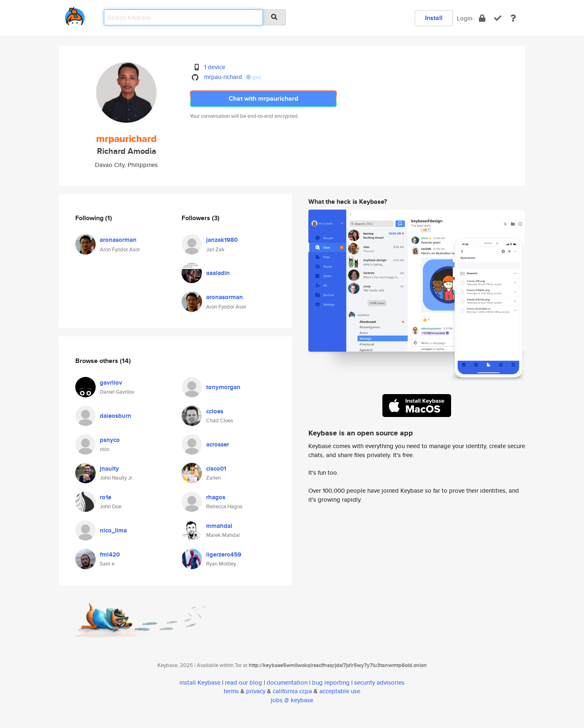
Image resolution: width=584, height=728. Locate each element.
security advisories (379, 682)
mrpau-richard (223, 77)
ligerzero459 (224, 554)
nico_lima (113, 530)
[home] (75, 15)
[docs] (513, 18)
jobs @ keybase (292, 700)
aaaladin (218, 273)
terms (231, 691)
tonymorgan (223, 387)
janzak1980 (222, 240)
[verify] (498, 18)
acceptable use (340, 691)
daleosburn (116, 416)
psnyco (110, 440)
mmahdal (219, 526)
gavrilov (111, 383)
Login (465, 18)
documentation (287, 682)
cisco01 (216, 469)
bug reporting (331, 682)
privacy (256, 691)
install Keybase (200, 682)
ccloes (215, 411)
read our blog (244, 682)
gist (253, 77)
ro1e (106, 497)
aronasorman (118, 240)
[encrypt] (482, 18)
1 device (215, 67)
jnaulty (109, 469)
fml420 (110, 554)
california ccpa (292, 691)
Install (434, 18)
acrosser (218, 444)
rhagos (216, 497)
